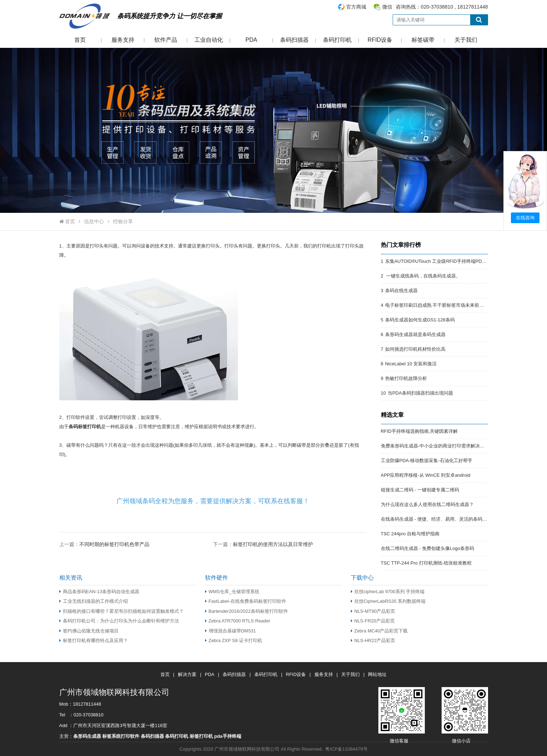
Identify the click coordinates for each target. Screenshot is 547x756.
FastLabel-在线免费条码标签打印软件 (246, 601)
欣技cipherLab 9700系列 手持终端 (388, 592)
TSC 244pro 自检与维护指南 (410, 534)
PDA (251, 40)
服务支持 (123, 40)
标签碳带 (423, 40)
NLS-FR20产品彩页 (373, 621)
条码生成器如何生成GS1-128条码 (420, 320)
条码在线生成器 (401, 291)
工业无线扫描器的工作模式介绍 (94, 601)
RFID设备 (380, 40)
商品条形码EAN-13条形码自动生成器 (99, 592)
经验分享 (123, 221)
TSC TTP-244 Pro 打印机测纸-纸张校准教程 (426, 563)
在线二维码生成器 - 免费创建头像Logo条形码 (427, 548)
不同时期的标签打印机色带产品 (114, 544)
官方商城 (356, 7)
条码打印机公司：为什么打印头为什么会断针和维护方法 (119, 621)
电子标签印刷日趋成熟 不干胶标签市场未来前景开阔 (439, 305)
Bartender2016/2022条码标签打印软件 (247, 611)
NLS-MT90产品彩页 (373, 611)
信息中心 (94, 221)
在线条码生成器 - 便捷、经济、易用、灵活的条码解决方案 (441, 519)
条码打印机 (337, 40)
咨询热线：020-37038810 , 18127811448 (413, 7)
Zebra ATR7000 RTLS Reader (238, 621)
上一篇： (104, 544)
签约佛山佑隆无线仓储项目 (89, 631)
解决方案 (187, 674)
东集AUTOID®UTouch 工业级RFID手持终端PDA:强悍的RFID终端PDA (458, 261)
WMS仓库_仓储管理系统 (232, 592)
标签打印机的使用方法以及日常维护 (273, 544)
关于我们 (466, 40)
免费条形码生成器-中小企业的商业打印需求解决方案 (435, 446)
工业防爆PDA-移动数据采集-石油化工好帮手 (427, 460)
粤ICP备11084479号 (346, 749)
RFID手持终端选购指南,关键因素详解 (419, 431)
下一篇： (263, 544)
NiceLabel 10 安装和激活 (411, 364)
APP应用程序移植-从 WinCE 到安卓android (426, 475)
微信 (387, 7)
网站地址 (377, 674)
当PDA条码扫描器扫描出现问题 (420, 393)
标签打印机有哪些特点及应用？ (94, 640)
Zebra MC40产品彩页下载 (379, 631)
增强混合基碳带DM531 (231, 631)
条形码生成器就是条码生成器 (415, 334)
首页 (80, 40)
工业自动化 (209, 40)
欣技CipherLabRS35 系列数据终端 (388, 601)
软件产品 (166, 40)
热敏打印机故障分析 (406, 378)
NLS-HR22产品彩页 (373, 640)
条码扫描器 (294, 40)
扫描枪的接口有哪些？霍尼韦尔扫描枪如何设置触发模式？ (121, 611)
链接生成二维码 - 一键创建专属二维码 (420, 490)
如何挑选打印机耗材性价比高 (415, 349)
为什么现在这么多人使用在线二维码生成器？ (427, 504)
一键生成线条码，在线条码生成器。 (423, 276)
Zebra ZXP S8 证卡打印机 (234, 640)
